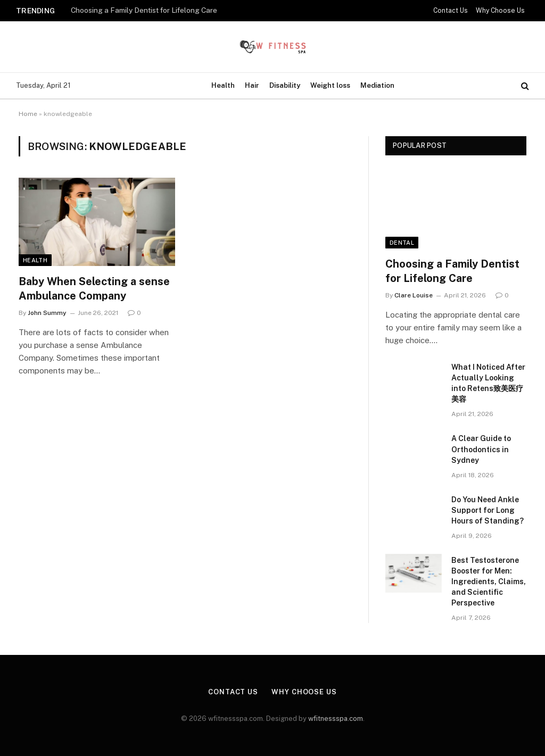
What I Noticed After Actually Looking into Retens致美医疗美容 (488, 383)
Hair (252, 85)
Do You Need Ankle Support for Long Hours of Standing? (488, 510)
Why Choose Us (500, 11)
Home (28, 114)
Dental (402, 243)
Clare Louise (414, 295)
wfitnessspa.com (336, 718)
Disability (285, 85)
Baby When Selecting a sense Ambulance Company (94, 289)
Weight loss (330, 85)
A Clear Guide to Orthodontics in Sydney (481, 449)
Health (223, 85)
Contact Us (451, 11)
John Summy (47, 313)
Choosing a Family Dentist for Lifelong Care (144, 10)
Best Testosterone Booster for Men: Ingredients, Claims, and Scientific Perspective (489, 581)
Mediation (377, 85)
